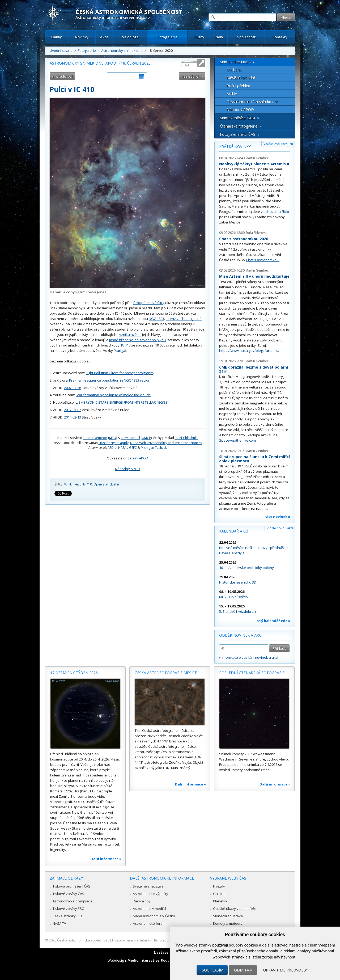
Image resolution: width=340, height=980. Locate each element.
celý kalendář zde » (273, 621)
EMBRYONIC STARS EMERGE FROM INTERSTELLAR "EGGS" (124, 402)
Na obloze (130, 37)
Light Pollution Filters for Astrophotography (120, 373)
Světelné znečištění (148, 886)
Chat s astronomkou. (263, 260)
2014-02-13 (73, 417)
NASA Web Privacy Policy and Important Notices (166, 443)
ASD (111, 448)
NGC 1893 (156, 319)
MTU (113, 438)
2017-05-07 (73, 410)
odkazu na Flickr (277, 212)
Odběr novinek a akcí (241, 635)
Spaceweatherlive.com (237, 440)
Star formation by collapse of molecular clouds (113, 395)
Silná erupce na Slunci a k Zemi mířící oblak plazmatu (254, 459)
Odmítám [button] (243, 970)
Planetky (220, 901)
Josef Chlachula (186, 438)
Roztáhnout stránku (190, 63)
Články (56, 37)
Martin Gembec (257, 158)
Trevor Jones (96, 292)
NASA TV (59, 923)
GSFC (133, 448)
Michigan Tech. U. (154, 448)
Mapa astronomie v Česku (154, 916)
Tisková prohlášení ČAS (71, 886)
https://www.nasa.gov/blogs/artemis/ (249, 350)
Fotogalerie (167, 37)
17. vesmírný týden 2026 (74, 673)
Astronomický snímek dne (122, 50)
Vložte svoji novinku (278, 144)
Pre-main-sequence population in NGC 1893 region (110, 380)
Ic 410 (88, 484)
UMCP (146, 438)
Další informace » (106, 859)
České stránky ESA (68, 916)
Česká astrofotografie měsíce (166, 673)
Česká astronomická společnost (83, 940)
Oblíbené (234, 70)
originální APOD (136, 458)
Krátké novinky (235, 147)
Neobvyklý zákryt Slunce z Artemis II (254, 164)
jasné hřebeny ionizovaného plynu (137, 340)
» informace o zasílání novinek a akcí (249, 657)
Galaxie (219, 894)
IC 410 (126, 345)
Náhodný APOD (127, 469)
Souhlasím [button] (213, 970)
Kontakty (280, 37)
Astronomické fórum (149, 923)
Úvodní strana (61, 50)
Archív (232, 94)
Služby (199, 37)
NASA (122, 448)
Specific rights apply (114, 443)
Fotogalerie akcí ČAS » (240, 134)
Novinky (82, 37)
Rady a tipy (142, 901)
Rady (219, 37)
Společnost (246, 37)
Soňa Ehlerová (256, 233)
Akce (104, 37)
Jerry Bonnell (130, 438)
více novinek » (278, 517)
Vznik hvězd (73, 484)
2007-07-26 (73, 388)
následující (190, 76)
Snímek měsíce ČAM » (239, 118)
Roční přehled (238, 86)
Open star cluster (107, 484)
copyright (75, 292)
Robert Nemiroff (95, 438)
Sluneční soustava (228, 916)
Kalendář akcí (234, 531)
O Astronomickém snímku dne (253, 102)
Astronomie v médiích (150, 909)
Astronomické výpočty (150, 894)
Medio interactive (143, 960)
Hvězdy (219, 886)
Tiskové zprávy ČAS (68, 894)
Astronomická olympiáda (73, 901)
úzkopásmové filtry (149, 303)
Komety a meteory (228, 923)
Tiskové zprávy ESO (69, 909)
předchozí (64, 76)
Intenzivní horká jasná (184, 319)
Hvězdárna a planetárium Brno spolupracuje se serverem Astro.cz (165, 940)
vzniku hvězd (130, 335)
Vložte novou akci (280, 528)
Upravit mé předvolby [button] (286, 970)
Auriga (120, 350)
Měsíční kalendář (241, 78)
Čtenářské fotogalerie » (241, 126)
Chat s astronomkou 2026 (244, 239)
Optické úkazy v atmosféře (235, 909)
